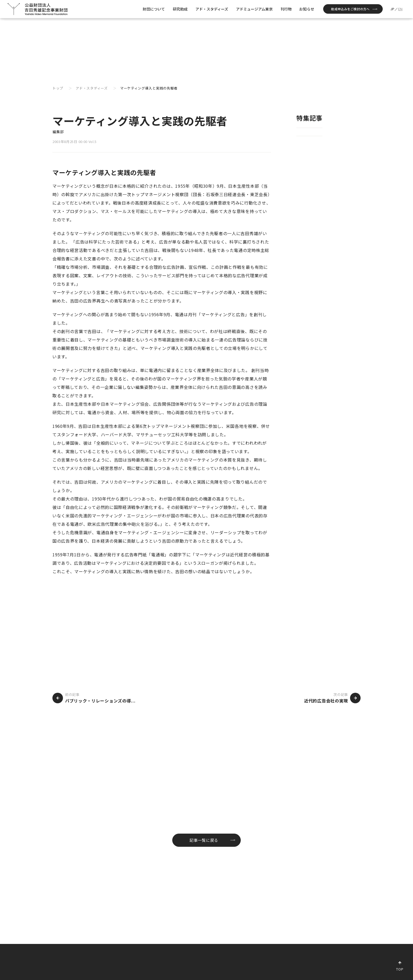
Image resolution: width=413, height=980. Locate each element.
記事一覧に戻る (204, 840)
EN (400, 9)
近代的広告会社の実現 (326, 701)
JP (392, 9)
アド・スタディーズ (92, 88)
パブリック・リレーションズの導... (100, 701)
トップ (58, 88)
